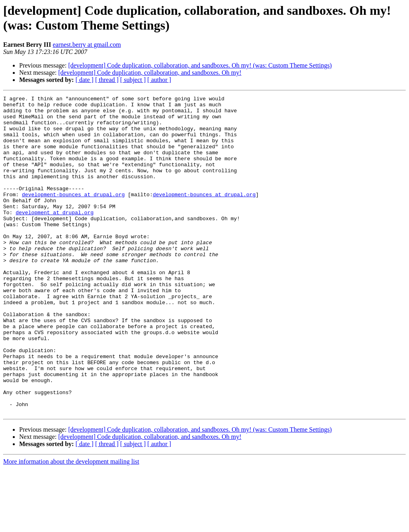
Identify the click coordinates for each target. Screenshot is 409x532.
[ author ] (159, 80)
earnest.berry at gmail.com (87, 45)
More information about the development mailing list (71, 525)
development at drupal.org (55, 236)
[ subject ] (133, 80)
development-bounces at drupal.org (73, 215)
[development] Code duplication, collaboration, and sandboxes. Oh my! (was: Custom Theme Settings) (200, 65)
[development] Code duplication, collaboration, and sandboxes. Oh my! (150, 73)
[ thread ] (107, 80)
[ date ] (84, 80)
